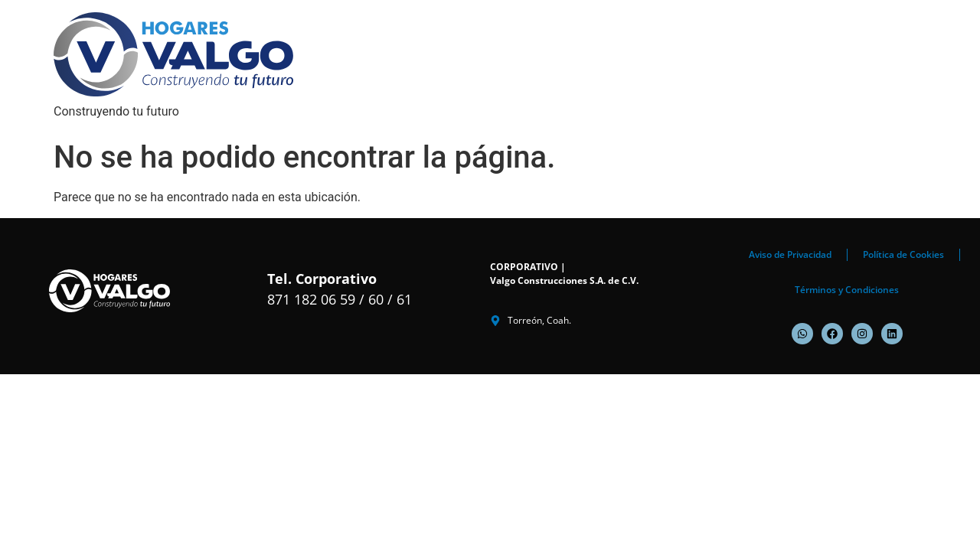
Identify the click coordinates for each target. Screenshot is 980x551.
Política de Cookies (903, 254)
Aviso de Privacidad (790, 254)
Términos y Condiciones (847, 290)
